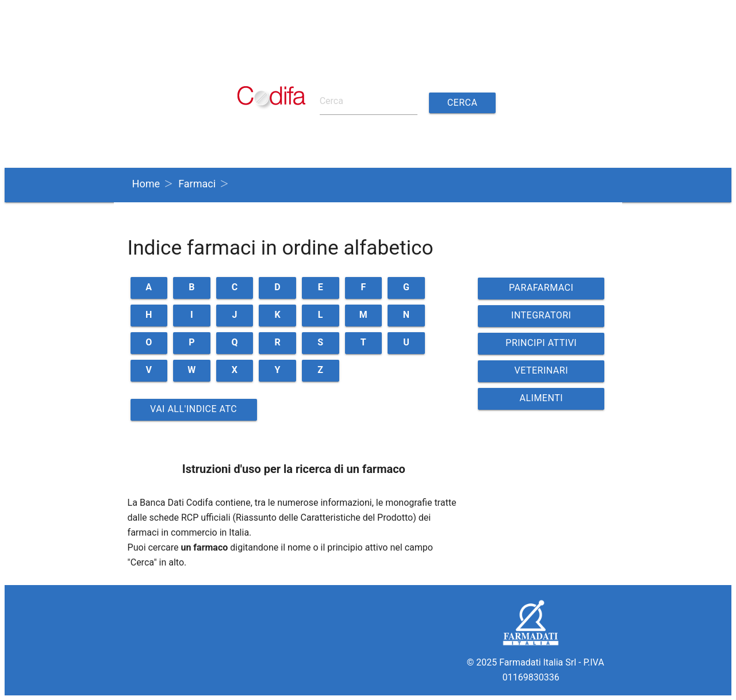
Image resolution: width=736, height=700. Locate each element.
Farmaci (197, 184)
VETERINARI (542, 370)
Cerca (463, 103)
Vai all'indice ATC (193, 409)
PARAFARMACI (541, 288)
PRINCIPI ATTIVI (541, 343)
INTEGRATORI (541, 315)
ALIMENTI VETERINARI (542, 401)
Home (146, 184)
